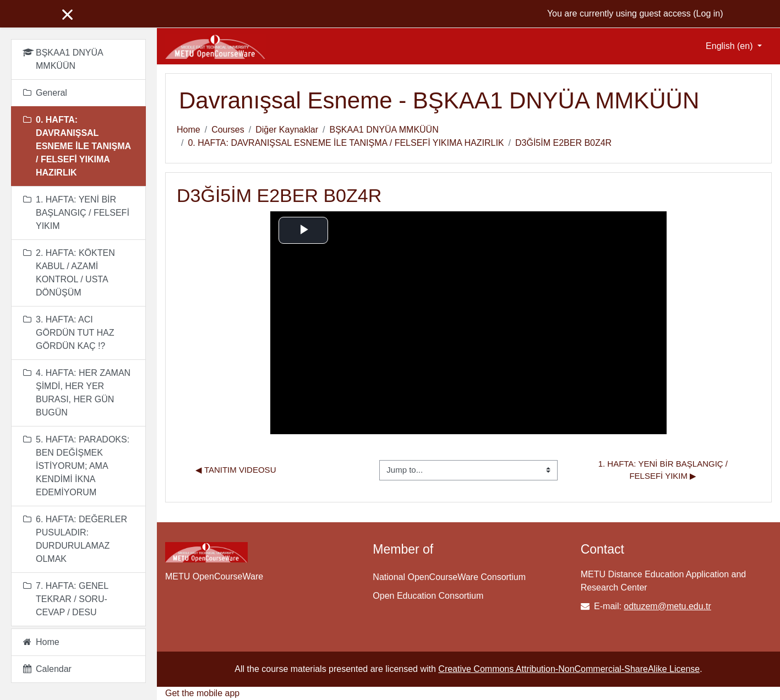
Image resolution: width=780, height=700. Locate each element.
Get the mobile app (202, 693)
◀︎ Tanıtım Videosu (236, 470)
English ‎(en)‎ (730, 46)
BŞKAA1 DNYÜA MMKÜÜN (384, 130)
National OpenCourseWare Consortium (449, 577)
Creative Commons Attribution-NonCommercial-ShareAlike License (569, 669)
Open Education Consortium (428, 596)
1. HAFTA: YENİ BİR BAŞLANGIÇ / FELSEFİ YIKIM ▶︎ (664, 470)
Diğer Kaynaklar (287, 130)
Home (189, 130)
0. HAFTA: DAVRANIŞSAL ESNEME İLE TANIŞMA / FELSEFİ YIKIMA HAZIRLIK (346, 143)
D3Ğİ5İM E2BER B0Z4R (563, 143)
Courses (228, 130)
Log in (708, 13)
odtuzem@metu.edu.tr (667, 606)
